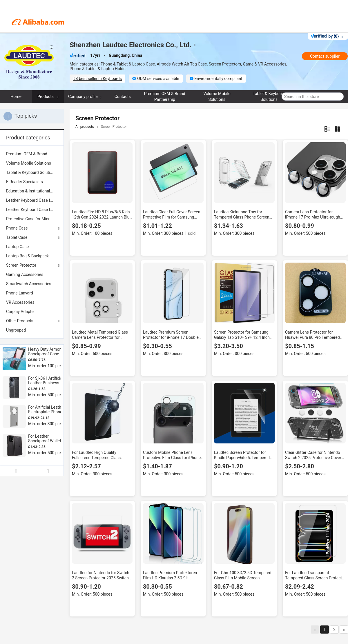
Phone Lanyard (20, 293)
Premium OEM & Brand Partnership (32, 154)
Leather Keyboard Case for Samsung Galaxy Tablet (32, 210)
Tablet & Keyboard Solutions (31, 172)
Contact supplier (325, 56)
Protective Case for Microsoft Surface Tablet (32, 219)
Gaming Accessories (25, 274)
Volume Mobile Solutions (29, 163)
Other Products (20, 321)
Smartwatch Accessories (29, 284)
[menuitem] (32, 154)
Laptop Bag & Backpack (27, 256)
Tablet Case (17, 237)
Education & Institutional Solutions (32, 191)
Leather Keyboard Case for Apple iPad (32, 200)
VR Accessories (20, 302)
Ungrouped (16, 330)
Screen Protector (21, 265)
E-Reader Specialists (25, 182)
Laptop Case (17, 247)
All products (85, 127)
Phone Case (17, 228)
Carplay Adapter (21, 312)
